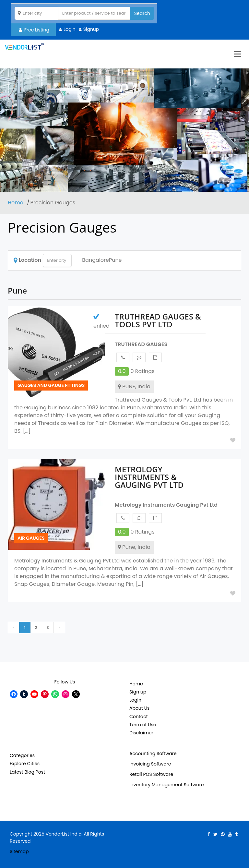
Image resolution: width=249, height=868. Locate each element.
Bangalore (95, 260)
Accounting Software (153, 753)
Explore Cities (25, 764)
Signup (91, 29)
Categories (22, 755)
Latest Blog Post (27, 772)
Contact (139, 717)
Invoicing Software (150, 764)
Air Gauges (31, 538)
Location (27, 260)
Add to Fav (233, 440)
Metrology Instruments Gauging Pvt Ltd (166, 505)
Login (70, 29)
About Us (139, 708)
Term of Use (143, 725)
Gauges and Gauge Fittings (51, 385)
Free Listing (34, 30)
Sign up (138, 692)
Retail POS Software (151, 774)
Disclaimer (141, 733)
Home (16, 203)
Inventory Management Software (167, 785)
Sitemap (19, 851)
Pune (115, 260)
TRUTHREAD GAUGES (141, 344)
